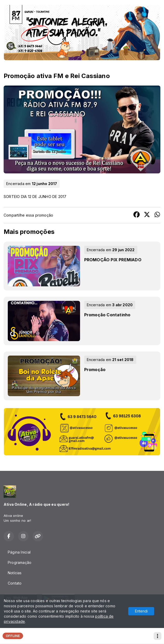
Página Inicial (19, 552)
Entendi (141, 611)
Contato (15, 583)
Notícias (15, 573)
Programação (20, 562)
